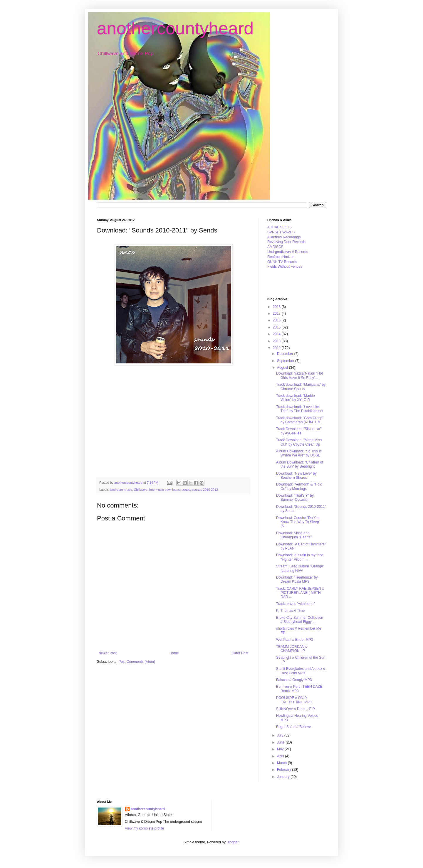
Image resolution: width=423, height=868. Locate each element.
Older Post (240, 653)
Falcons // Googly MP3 (294, 680)
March (282, 763)
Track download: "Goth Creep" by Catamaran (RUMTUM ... (300, 420)
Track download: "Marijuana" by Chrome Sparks (301, 387)
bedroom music (121, 490)
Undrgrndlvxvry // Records (288, 252)
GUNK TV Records (282, 262)
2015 (277, 327)
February (284, 770)
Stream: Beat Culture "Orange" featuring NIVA (300, 568)
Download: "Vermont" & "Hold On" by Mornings (299, 486)
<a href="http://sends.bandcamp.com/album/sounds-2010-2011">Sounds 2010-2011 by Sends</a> (141, 419)
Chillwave (141, 490)
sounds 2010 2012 (205, 490)
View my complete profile (144, 828)
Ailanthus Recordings (284, 237)
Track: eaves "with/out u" (295, 604)
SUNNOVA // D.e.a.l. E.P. (296, 709)
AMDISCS (275, 247)
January (284, 777)
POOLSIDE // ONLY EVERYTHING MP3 (294, 700)
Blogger (233, 842)
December (286, 354)
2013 (277, 341)
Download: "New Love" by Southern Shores (296, 476)
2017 (277, 314)
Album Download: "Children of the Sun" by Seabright (300, 464)
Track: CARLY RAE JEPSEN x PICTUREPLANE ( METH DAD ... (300, 593)
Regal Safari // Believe (294, 727)
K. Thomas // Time (290, 611)
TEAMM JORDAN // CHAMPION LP (292, 649)
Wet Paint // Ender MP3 (294, 640)
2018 (277, 307)
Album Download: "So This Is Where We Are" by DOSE (299, 453)
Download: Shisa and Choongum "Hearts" (294, 535)
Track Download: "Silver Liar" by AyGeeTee (299, 431)
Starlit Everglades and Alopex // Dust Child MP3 (301, 671)
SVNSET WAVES (281, 232)
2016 (277, 320)
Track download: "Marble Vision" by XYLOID (296, 398)
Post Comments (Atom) (137, 662)
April (281, 756)
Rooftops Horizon (281, 257)
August (283, 368)
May (281, 749)
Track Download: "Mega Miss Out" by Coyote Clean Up (299, 442)
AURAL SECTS (280, 227)
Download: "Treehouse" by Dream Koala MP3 (297, 579)
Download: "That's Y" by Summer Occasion (295, 498)
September (286, 361)
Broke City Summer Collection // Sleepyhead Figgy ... (300, 620)
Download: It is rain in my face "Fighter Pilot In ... (300, 557)
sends (186, 490)
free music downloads (164, 490)
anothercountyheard (175, 28)
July (281, 735)
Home (174, 653)
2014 (277, 334)
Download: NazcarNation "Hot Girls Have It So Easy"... (299, 375)
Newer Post (108, 653)
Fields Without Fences (285, 267)
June (281, 742)
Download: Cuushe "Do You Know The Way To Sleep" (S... (298, 522)
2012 (277, 348)
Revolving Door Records (286, 242)
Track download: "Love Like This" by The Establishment (300, 409)
